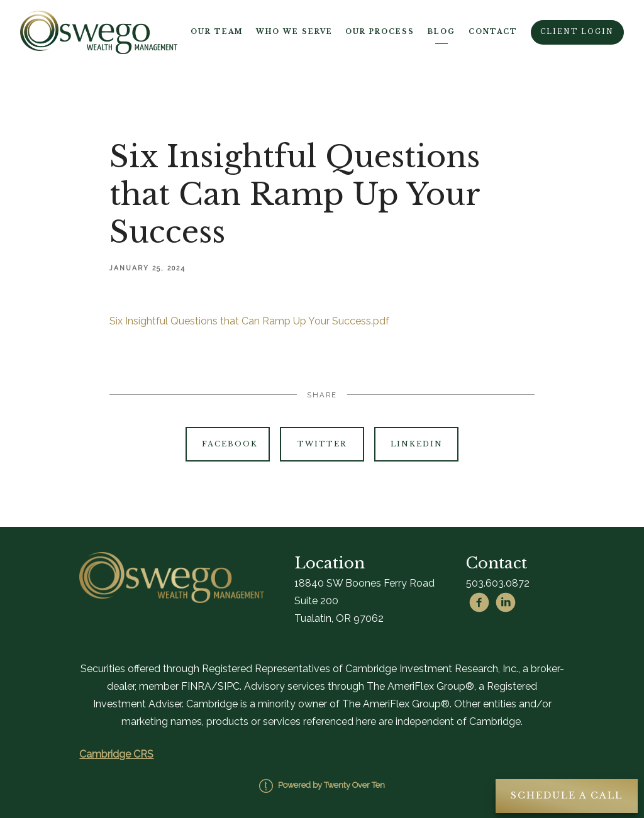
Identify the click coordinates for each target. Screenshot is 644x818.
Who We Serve (294, 32)
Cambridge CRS (116, 754)
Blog (441, 32)
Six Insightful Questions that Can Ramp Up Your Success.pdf (249, 321)
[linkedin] (506, 602)
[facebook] (479, 602)
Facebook (230, 444)
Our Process (380, 32)
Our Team (217, 32)
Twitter (322, 444)
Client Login (577, 32)
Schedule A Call (567, 795)
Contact (493, 32)
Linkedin (417, 444)
